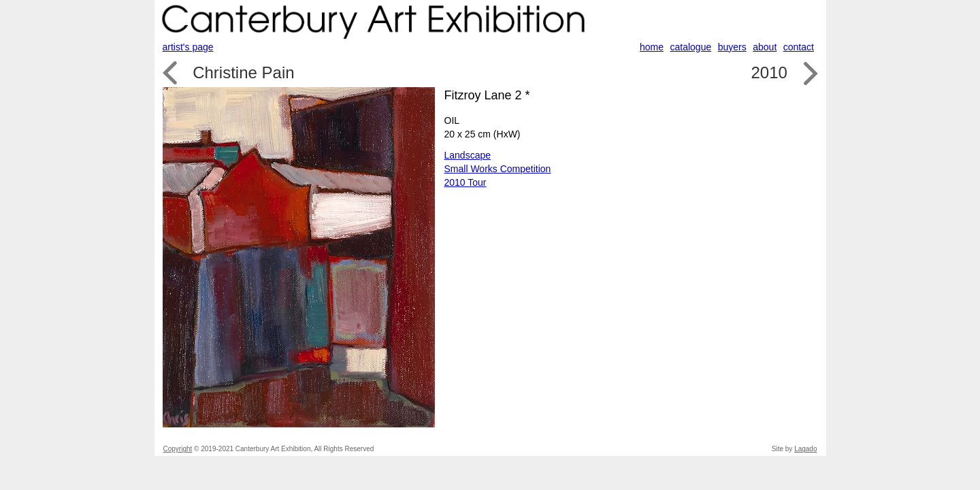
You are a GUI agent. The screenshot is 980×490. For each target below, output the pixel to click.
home (652, 47)
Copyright (178, 449)
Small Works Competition (498, 169)
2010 (769, 72)
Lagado (805, 449)
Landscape (468, 155)
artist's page (188, 47)
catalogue (691, 47)
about (765, 47)
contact (799, 47)
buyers (732, 47)
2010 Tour (465, 182)
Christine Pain (243, 72)
